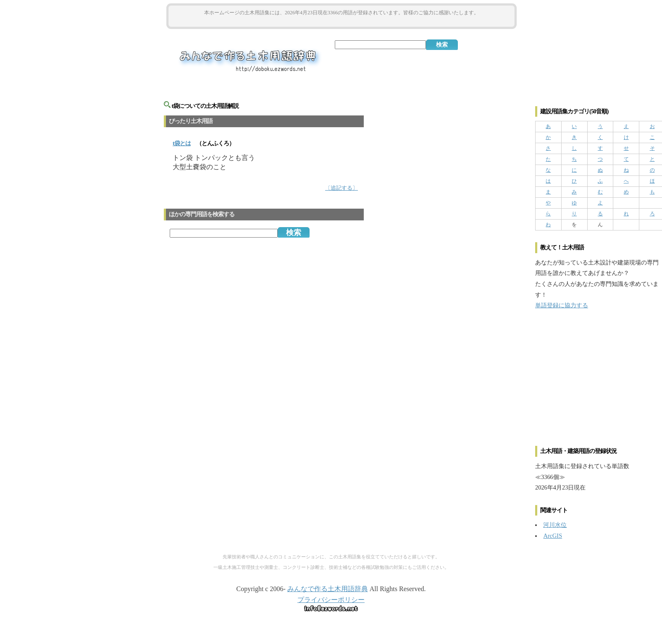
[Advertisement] (342, 22)
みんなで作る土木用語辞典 (328, 589)
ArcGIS (553, 536)
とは (182, 143)
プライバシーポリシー (331, 600)
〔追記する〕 (342, 188)
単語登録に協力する (562, 305)
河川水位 (555, 525)
